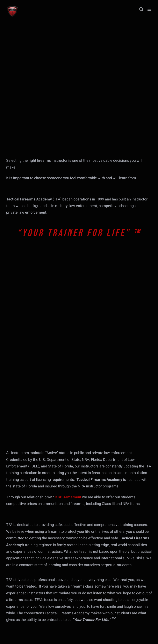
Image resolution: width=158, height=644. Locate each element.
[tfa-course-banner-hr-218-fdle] (37, 300)
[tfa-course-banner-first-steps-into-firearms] (37, 252)
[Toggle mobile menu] (150, 9)
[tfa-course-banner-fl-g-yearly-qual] (37, 349)
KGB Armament (68, 497)
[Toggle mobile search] (141, 9)
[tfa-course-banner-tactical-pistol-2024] (37, 397)
